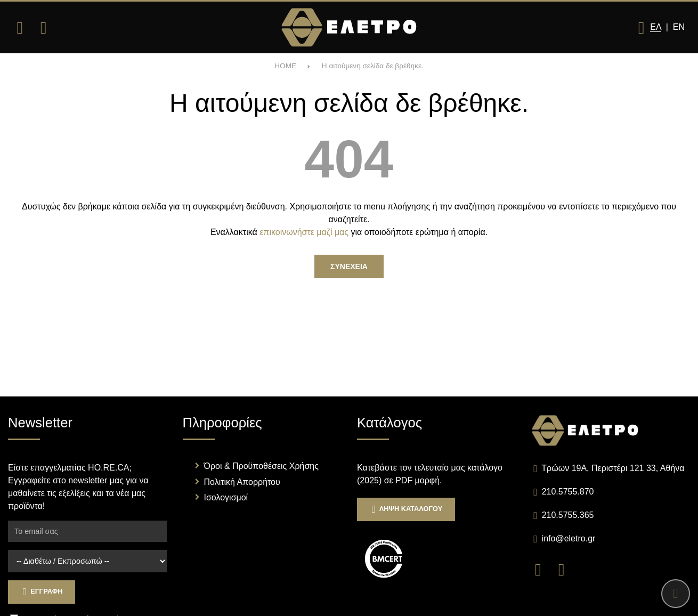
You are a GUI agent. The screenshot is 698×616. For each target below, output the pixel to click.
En (679, 27)
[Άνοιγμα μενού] (20, 28)
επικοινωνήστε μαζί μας (304, 232)
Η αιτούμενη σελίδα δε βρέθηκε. (373, 66)
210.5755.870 (568, 492)
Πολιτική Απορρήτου (242, 482)
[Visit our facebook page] (543, 569)
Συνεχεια (349, 266)
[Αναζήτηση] (43, 28)
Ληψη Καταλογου (406, 509)
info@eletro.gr (569, 538)
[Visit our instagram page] (565, 569)
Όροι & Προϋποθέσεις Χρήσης (261, 466)
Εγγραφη (42, 592)
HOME (285, 66)
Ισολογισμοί (226, 497)
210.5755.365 (568, 515)
